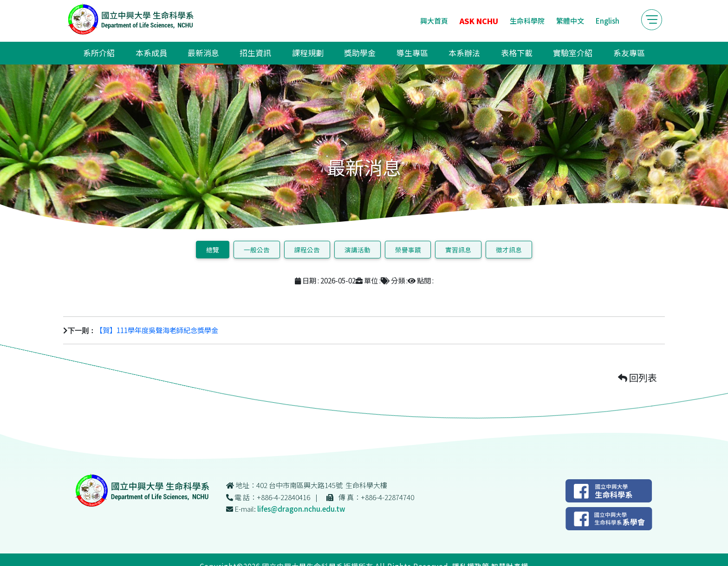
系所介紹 (99, 53)
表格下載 (517, 53)
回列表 (637, 377)
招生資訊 (255, 53)
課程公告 (307, 250)
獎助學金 (360, 53)
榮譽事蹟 (408, 250)
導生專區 (412, 53)
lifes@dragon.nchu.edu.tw (301, 509)
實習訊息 (458, 250)
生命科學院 (527, 21)
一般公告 (257, 250)
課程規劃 (308, 53)
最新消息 (203, 53)
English (608, 21)
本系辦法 (464, 53)
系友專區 (629, 53)
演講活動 (357, 250)
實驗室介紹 (573, 53)
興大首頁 (434, 21)
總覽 (213, 250)
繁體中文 (570, 21)
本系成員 (151, 53)
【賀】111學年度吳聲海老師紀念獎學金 (157, 330)
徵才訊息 (509, 250)
